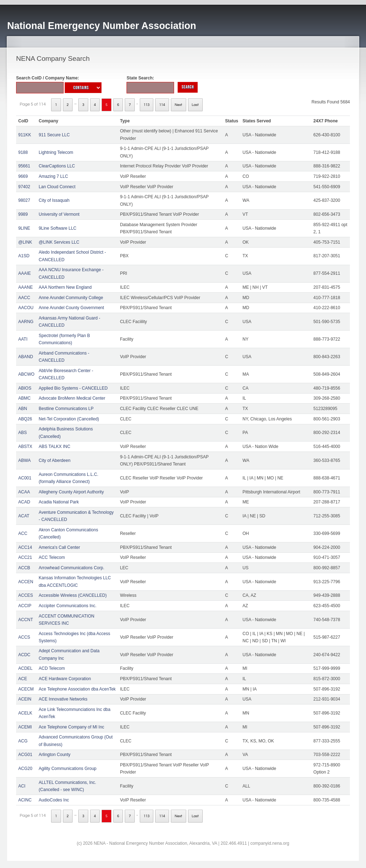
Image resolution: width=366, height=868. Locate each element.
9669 (23, 176)
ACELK (25, 713)
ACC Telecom (52, 557)
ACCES (26, 595)
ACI (22, 786)
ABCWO (26, 374)
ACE (23, 679)
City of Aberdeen (55, 460)
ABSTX (25, 447)
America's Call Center (59, 547)
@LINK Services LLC (59, 242)
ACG (23, 741)
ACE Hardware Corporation (65, 679)
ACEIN (25, 699)
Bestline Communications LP (66, 409)
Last (195, 105)
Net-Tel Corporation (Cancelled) (69, 419)
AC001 (25, 478)
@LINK (25, 242)
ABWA (24, 460)
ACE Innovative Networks (63, 699)
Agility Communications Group (67, 769)
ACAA (24, 492)
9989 (23, 214)
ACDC (24, 655)
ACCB (24, 568)
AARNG (26, 322)
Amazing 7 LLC (53, 176)
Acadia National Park (59, 502)
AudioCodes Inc (54, 800)
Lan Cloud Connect (57, 187)
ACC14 (25, 547)
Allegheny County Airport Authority (71, 492)
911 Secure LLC (54, 135)
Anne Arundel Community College (71, 298)
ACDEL (25, 668)
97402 (24, 187)
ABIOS (25, 388)
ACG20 (25, 769)
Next (179, 105)
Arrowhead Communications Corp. (71, 568)
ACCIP (25, 606)
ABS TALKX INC (54, 447)
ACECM (26, 689)
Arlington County (55, 755)
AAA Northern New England (65, 287)
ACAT (24, 516)
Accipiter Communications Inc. (67, 606)
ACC (23, 533)
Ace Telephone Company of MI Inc (71, 727)
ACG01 (25, 755)
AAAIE (24, 273)
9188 (23, 152)
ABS (23, 433)
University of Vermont (59, 214)
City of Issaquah (54, 200)
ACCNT (26, 620)
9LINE (24, 228)
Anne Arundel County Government (71, 308)
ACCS (24, 637)
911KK (25, 135)
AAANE (26, 287)
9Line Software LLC (57, 228)
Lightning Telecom (56, 152)
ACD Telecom (52, 668)
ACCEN (26, 582)
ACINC (25, 800)
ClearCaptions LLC (57, 166)
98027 (24, 200)
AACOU (26, 308)
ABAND (26, 357)
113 (147, 105)
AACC (24, 298)
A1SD (24, 256)
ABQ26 (25, 419)
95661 (24, 166)
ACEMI (25, 727)
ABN (23, 409)
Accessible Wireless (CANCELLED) (73, 595)
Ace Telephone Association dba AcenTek (77, 689)
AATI (23, 339)
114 (162, 105)
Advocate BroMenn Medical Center (72, 398)
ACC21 (25, 557)
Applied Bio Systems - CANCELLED (73, 388)
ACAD (24, 502)
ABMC (24, 398)
